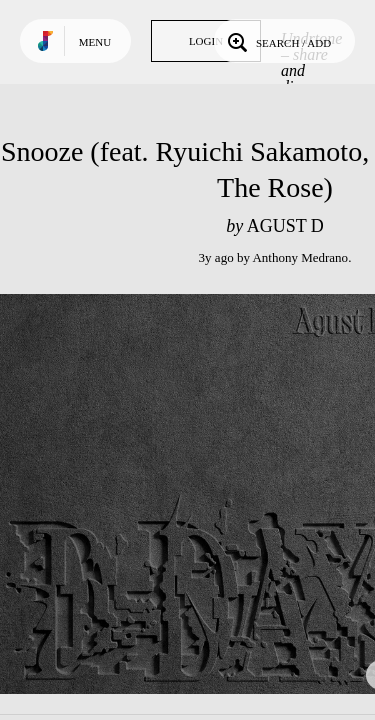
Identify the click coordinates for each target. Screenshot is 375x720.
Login (206, 41)
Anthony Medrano (300, 257)
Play (200, 494)
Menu (95, 42)
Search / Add (277, 41)
